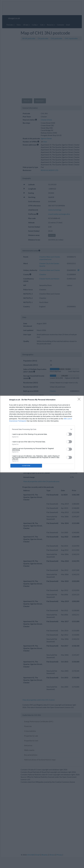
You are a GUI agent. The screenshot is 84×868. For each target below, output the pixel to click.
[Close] (80, 400)
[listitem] (42, 429)
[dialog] (42, 434)
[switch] (69, 434)
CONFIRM (26, 466)
